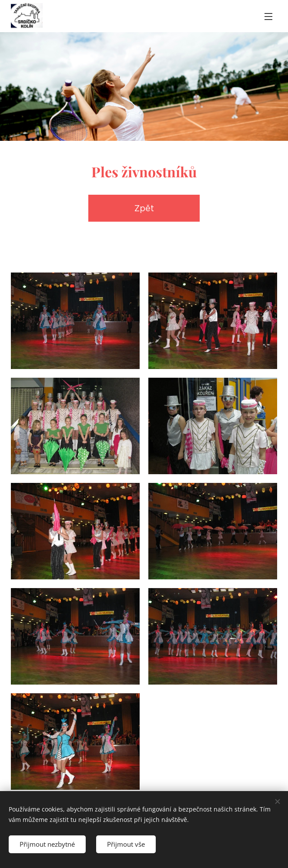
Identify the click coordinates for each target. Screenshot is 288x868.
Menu (268, 17)
